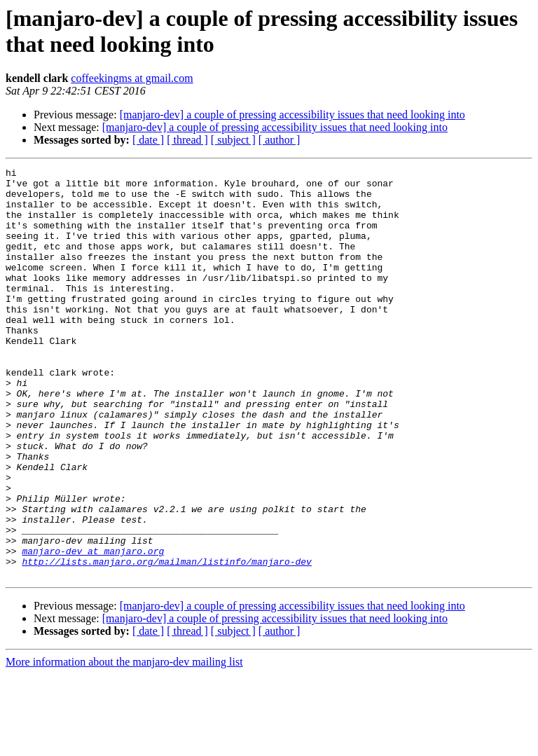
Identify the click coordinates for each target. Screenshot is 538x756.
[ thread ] (187, 140)
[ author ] (280, 140)
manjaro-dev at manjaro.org (93, 628)
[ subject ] (233, 140)
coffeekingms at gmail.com (132, 78)
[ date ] (148, 140)
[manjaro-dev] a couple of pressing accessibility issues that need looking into (292, 115)
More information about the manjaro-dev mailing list (124, 744)
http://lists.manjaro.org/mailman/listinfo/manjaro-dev (166, 641)
